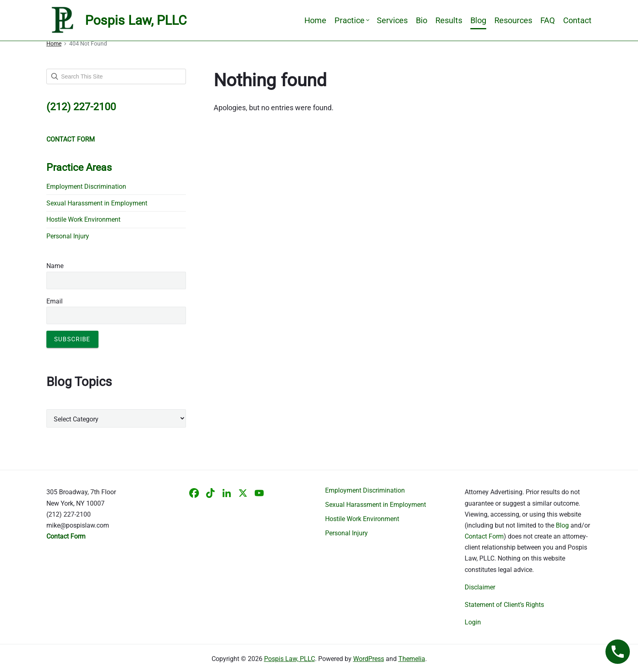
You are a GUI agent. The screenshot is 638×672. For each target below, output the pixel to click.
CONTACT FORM (71, 139)
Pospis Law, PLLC (290, 659)
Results (449, 20)
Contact (577, 20)
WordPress (369, 659)
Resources (513, 20)
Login (473, 622)
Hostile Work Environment (83, 219)
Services (392, 20)
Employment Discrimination (86, 187)
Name (55, 266)
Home (315, 20)
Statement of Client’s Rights (504, 605)
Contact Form (484, 536)
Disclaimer (480, 587)
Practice (352, 20)
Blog (478, 20)
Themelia (412, 659)
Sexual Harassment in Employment (97, 203)
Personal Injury (68, 236)
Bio (422, 20)
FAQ (548, 20)
